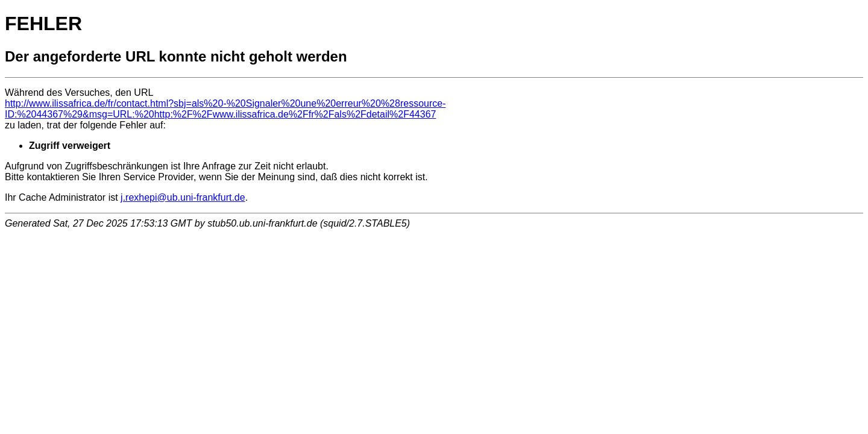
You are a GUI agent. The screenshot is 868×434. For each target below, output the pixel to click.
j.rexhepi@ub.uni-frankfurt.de (183, 197)
